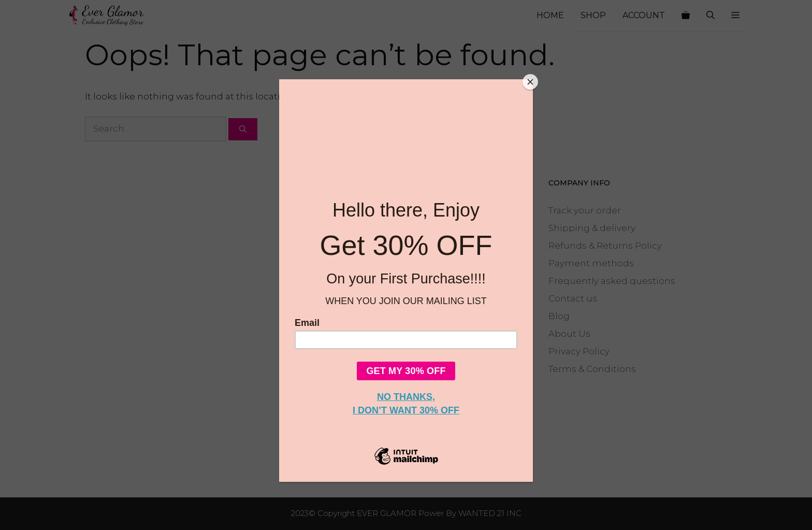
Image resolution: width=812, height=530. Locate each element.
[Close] (530, 82)
